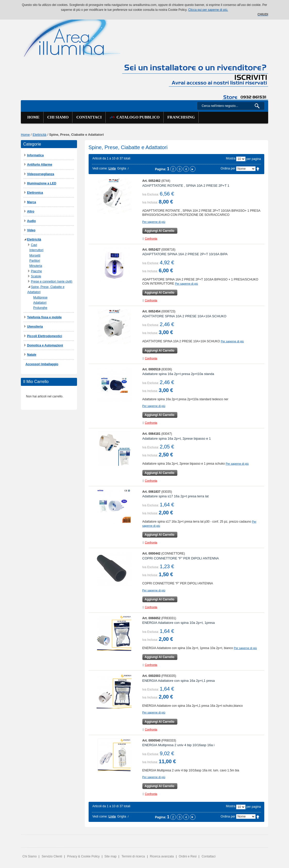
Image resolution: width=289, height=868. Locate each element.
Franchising (181, 117)
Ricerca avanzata (162, 856)
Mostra (231, 158)
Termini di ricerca (133, 856)
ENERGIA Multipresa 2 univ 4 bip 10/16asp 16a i (178, 745)
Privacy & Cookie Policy (83, 856)
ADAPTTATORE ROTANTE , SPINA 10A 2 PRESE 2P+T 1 (186, 186)
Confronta (151, 239)
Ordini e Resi (188, 856)
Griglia (122, 168)
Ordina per (228, 168)
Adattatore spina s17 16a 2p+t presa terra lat (175, 496)
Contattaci (89, 117)
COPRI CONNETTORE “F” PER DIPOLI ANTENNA (180, 558)
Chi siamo (58, 117)
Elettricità (40, 135)
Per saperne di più (154, 222)
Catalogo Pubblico (135, 117)
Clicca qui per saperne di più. (208, 10)
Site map (110, 856)
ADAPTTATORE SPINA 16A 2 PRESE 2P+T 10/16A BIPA (185, 254)
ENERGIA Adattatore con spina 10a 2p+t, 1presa (178, 623)
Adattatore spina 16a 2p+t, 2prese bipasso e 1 (176, 439)
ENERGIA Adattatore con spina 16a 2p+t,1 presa (178, 681)
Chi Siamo (29, 856)
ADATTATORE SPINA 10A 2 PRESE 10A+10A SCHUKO (184, 316)
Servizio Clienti (52, 856)
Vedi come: (100, 168)
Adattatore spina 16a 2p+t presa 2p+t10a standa (178, 374)
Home (33, 117)
